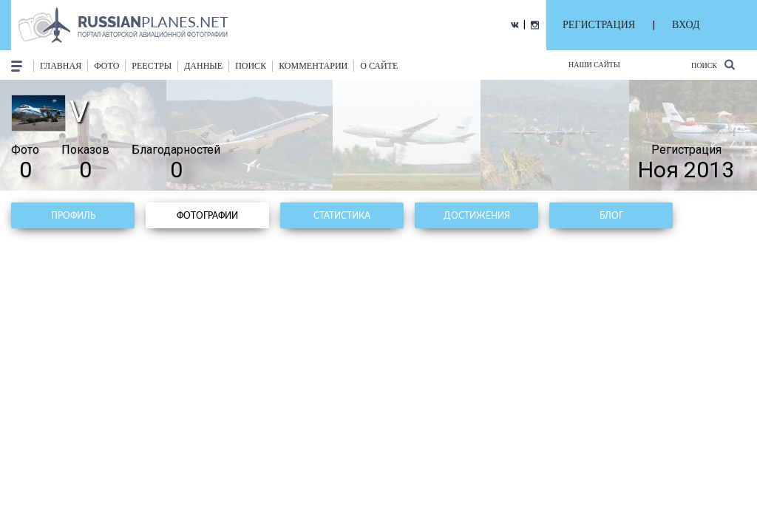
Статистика (342, 215)
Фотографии (207, 215)
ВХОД (686, 25)
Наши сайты (594, 65)
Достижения (477, 215)
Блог (611, 215)
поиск (251, 66)
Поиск (713, 65)
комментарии (313, 66)
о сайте (379, 66)
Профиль (73, 215)
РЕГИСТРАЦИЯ (599, 25)
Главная (61, 66)
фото (106, 66)
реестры (152, 66)
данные (203, 66)
